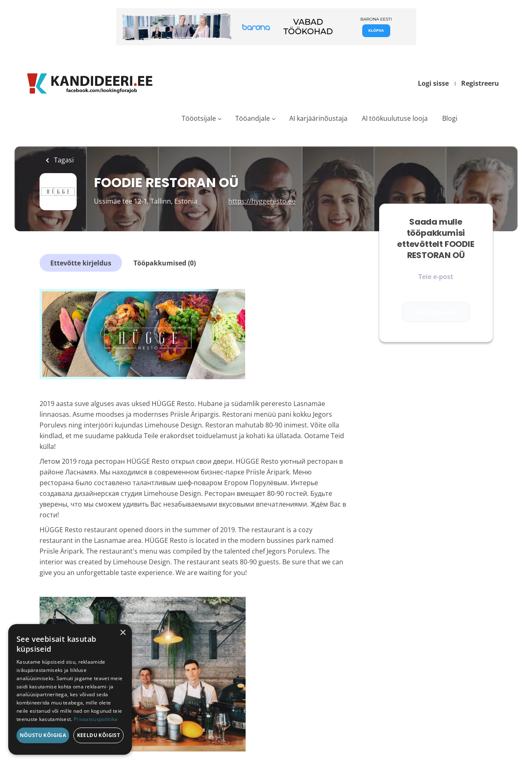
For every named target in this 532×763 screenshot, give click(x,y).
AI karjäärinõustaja (318, 118)
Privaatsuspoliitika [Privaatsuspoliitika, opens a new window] (96, 719)
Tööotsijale (199, 118)
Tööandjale (253, 118)
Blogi (450, 118)
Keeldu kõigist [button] (99, 735)
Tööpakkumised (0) (165, 263)
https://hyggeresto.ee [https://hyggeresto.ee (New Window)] (262, 201)
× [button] (123, 633)
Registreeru (480, 83)
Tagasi (63, 160)
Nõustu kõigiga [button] (43, 735)
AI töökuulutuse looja (395, 118)
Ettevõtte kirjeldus (81, 263)
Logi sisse (433, 83)
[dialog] (70, 689)
